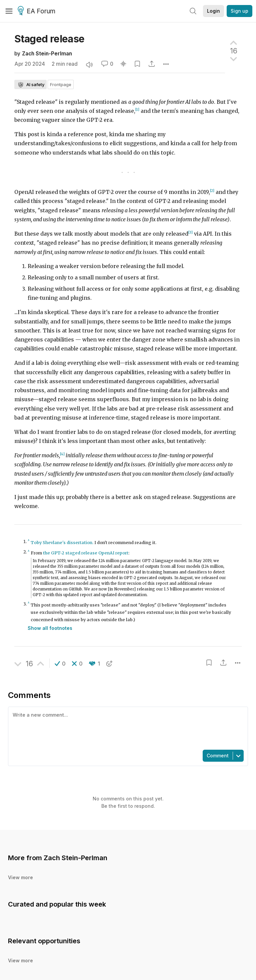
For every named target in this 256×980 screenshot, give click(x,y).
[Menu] (9, 11)
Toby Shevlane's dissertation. (62, 543)
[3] (190, 232)
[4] (62, 454)
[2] (212, 191)
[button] (60, 664)
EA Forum (37, 11)
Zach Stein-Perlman (47, 54)
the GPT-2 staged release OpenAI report (86, 553)
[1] (137, 110)
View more (20, 877)
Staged (49, 39)
